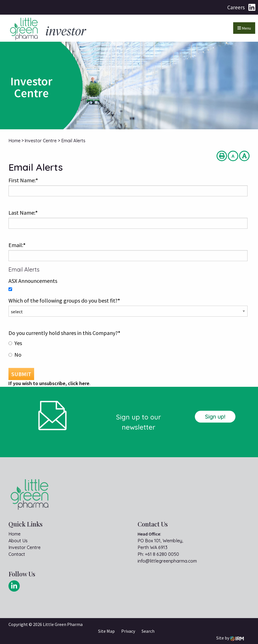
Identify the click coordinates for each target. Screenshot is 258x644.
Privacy (128, 631)
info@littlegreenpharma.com (167, 561)
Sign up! (215, 417)
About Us (18, 541)
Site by (230, 638)
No (18, 355)
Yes (18, 343)
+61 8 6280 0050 (162, 554)
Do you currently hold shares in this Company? (64, 333)
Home (15, 534)
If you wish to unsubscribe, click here (49, 383)
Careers (236, 7)
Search (148, 631)
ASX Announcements (33, 281)
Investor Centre (25, 547)
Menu (244, 28)
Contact (17, 554)
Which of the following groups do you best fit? (64, 300)
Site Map (106, 631)
